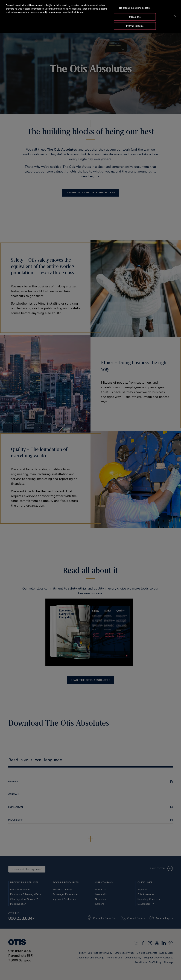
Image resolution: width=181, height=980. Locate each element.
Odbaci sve (135, 12)
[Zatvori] (175, 12)
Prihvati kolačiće (135, 21)
